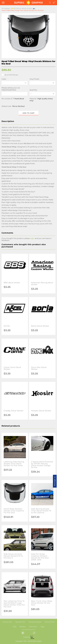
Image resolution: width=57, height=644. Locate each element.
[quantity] (42, 94)
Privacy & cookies (35, 622)
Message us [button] (55, 481)
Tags (42, 627)
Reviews (23, 627)
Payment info (20, 622)
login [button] (32, 238)
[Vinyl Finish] (42, 83)
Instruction (33, 627)
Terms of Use (50, 622)
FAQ (15, 627)
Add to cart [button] (29, 113)
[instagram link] (34, 633)
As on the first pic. (10, 75)
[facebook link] (23, 633)
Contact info (7, 622)
